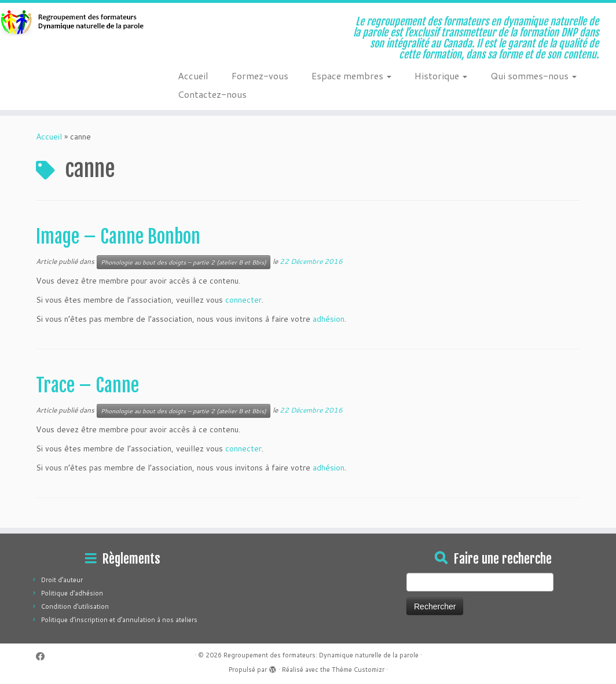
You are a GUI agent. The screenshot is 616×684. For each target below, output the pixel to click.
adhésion (329, 319)
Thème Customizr (358, 670)
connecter (243, 300)
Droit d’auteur (62, 580)
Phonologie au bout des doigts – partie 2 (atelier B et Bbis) (184, 262)
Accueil (193, 76)
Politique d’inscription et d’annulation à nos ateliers (119, 620)
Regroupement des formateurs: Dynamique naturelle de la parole (321, 655)
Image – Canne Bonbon (118, 237)
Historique (441, 76)
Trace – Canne (87, 385)
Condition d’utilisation (75, 606)
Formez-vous (260, 76)
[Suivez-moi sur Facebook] (44, 657)
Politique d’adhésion (72, 593)
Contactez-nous (212, 94)
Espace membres (351, 76)
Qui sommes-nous (533, 76)
